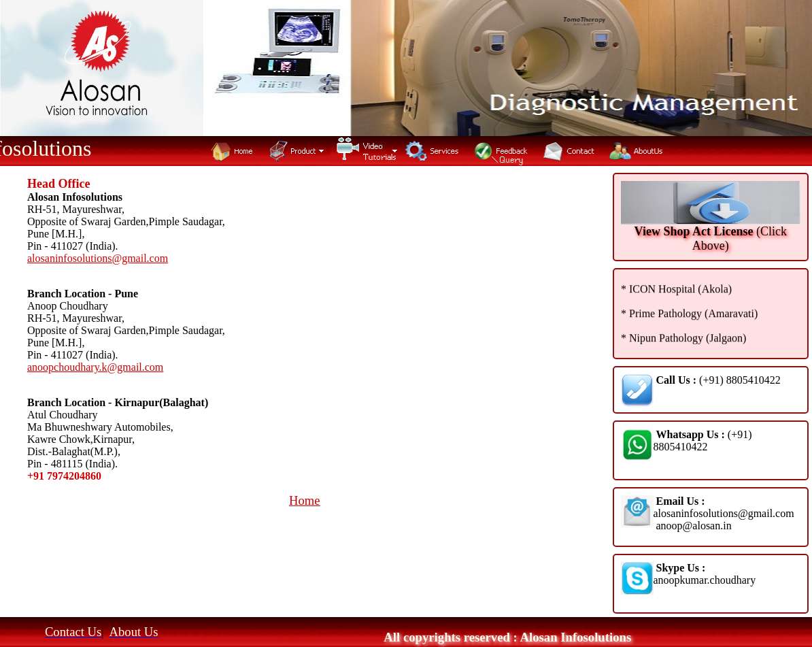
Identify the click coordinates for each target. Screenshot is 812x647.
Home (305, 500)
